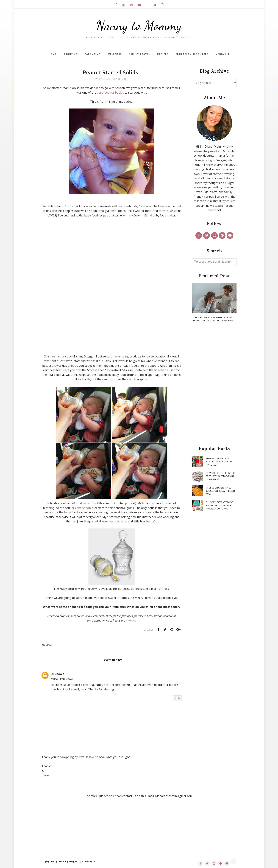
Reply (177, 698)
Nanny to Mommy (139, 26)
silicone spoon (81, 508)
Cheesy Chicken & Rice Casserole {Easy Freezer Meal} (220, 491)
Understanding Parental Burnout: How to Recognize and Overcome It (214, 319)
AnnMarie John (89, 861)
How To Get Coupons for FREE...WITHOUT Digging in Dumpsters (221, 476)
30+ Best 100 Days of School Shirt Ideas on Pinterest (219, 462)
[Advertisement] (214, 384)
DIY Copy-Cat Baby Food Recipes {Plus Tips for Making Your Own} (220, 505)
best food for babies (110, 93)
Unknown (57, 674)
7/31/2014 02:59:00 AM (62, 679)
